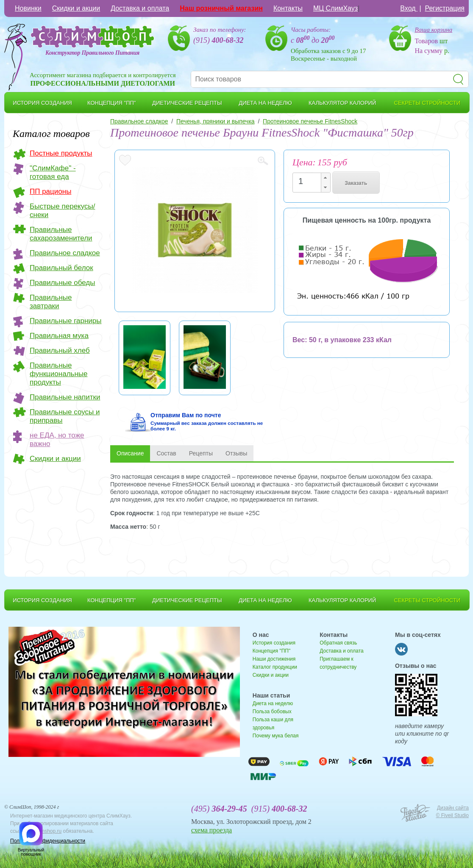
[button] (326, 178)
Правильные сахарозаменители (61, 234)
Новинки (28, 8)
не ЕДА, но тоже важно (57, 440)
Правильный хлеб (60, 350)
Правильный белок (61, 268)
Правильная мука (59, 336)
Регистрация (445, 8)
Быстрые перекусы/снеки (62, 211)
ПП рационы (50, 191)
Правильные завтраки (51, 302)
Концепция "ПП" (271, 651)
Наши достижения (274, 659)
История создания (274, 643)
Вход (409, 8)
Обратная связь (338, 643)
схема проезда (211, 830)
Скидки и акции (76, 8)
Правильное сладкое (65, 253)
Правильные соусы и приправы (65, 416)
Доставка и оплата (140, 8)
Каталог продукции (275, 667)
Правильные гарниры (66, 321)
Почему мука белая (276, 736)
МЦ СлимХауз (335, 8)
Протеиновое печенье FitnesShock (310, 121)
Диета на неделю (273, 703)
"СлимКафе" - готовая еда (53, 172)
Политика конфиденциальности (48, 841)
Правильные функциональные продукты (59, 374)
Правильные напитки (65, 397)
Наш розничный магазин (221, 8)
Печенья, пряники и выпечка (216, 121)
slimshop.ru (49, 831)
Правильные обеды (62, 283)
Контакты (288, 8)
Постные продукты (61, 153)
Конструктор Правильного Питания (92, 53)
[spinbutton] (309, 181)
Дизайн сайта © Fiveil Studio (452, 812)
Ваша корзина (433, 30)
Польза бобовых (272, 712)
